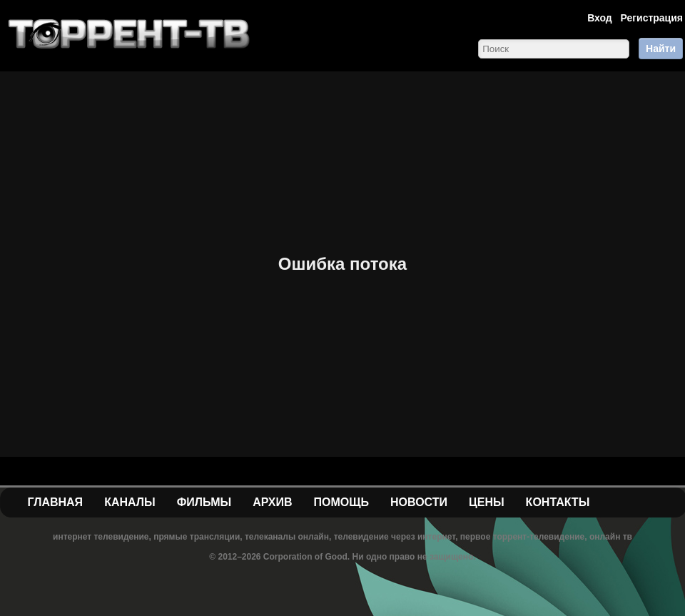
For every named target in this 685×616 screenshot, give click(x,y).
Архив (272, 502)
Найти (661, 49)
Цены (487, 502)
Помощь (341, 502)
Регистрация (651, 18)
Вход (600, 18)
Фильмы (204, 502)
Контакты (558, 502)
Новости (419, 502)
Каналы (130, 502)
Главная (56, 502)
